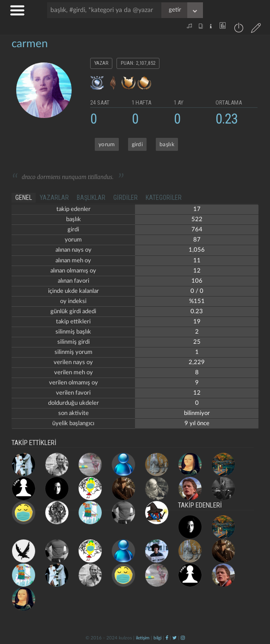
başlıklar (91, 198)
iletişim (143, 638)
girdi (138, 144)
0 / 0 (197, 291)
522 (197, 220)
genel (24, 198)
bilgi (157, 638)
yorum (107, 144)
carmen (30, 44)
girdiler (126, 198)
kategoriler (164, 198)
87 (197, 240)
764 (197, 230)
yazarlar (54, 198)
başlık (167, 144)
